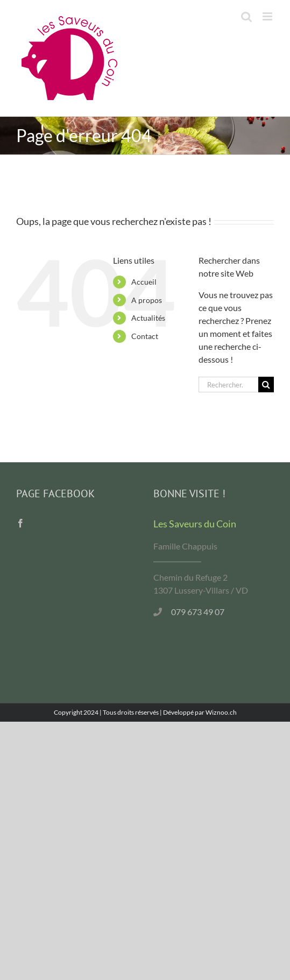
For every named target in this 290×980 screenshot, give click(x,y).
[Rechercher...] (228, 385)
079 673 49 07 (198, 612)
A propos (147, 300)
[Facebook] (20, 523)
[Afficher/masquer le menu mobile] (268, 16)
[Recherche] (266, 385)
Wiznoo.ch (221, 712)
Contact (145, 336)
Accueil (144, 282)
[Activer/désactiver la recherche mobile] (246, 16)
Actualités (148, 318)
